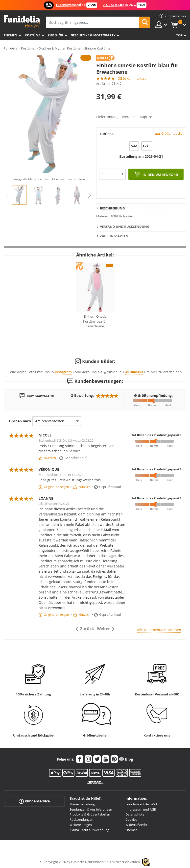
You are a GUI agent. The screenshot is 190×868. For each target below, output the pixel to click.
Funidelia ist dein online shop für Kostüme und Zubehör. (22, 22)
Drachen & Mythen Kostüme (59, 48)
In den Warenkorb (160, 175)
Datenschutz (135, 814)
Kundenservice (34, 801)
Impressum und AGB (141, 809)
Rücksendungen (81, 819)
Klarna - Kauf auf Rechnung (89, 830)
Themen (11, 35)
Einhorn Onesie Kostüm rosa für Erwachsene (95, 321)
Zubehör (56, 35)
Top (179, 35)
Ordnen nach (20, 421)
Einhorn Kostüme (97, 48)
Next (90, 195)
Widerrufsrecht (136, 825)
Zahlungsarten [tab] (114, 236)
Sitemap (131, 830)
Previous (7, 195)
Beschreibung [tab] (112, 208)
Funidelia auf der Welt (141, 804)
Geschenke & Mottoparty (93, 35)
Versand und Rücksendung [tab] (125, 227)
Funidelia (10, 48)
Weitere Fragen (81, 825)
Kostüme (33, 35)
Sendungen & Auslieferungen (91, 809)
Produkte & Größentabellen (90, 814)
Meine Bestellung (82, 804)
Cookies (131, 819)
